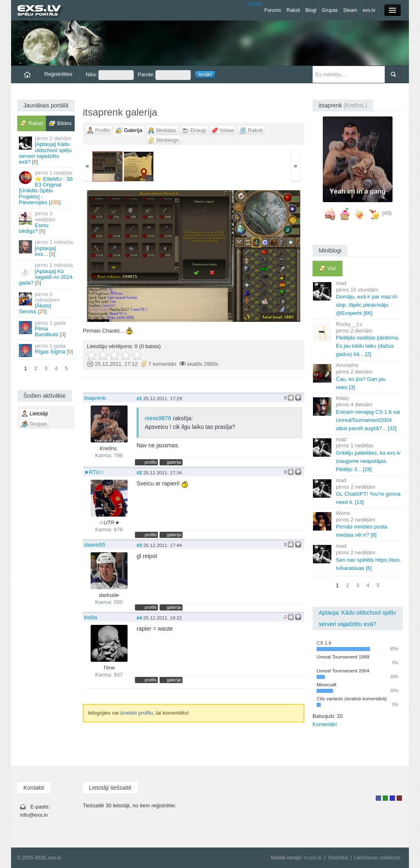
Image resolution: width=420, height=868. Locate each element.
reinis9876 (158, 418)
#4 (139, 618)
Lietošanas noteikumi (377, 858)
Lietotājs (378, 798)
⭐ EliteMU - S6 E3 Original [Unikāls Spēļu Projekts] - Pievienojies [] (47, 187)
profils (151, 462)
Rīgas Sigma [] (47, 350)
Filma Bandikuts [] (47, 329)
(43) (387, 213)
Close (255, 4)
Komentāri (325, 724)
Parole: (164, 75)
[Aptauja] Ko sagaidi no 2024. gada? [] (47, 274)
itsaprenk (95, 398)
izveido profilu (137, 713)
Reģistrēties (58, 74)
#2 (139, 473)
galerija (174, 462)
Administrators (399, 798)
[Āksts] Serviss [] (47, 303)
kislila (91, 617)
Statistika (338, 858)
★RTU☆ (94, 472)
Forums (273, 10)
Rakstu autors (385, 798)
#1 (139, 398)
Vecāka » (268, 256)
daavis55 (95, 545)
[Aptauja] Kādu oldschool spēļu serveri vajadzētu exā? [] (47, 150)
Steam (350, 10)
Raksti (293, 10)
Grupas (330, 10)
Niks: (110, 75)
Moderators (392, 798)
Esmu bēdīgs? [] (47, 222)
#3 (139, 545)
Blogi (311, 10)
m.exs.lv (313, 858)
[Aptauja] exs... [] (47, 248)
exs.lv (369, 10)
